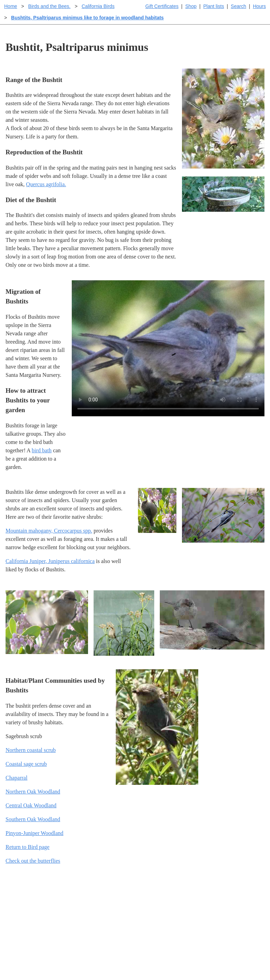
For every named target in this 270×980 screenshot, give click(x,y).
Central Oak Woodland (31, 805)
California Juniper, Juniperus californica (50, 561)
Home (11, 6)
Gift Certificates (162, 6)
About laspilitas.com (225, 922)
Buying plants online (160, 911)
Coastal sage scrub (26, 764)
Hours (259, 6)
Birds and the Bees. (49, 6)
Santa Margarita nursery (229, 911)
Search (238, 6)
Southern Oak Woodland (33, 819)
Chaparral (16, 778)
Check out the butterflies (33, 861)
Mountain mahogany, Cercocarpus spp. (49, 531)
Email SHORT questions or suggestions (93, 958)
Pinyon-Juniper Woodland (34, 833)
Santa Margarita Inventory (232, 900)
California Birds (98, 6)
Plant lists (214, 6)
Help (142, 900)
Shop (191, 6)
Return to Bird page (28, 847)
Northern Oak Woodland (33, 792)
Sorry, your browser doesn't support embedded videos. (168, 348)
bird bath (42, 450)
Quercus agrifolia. (46, 184)
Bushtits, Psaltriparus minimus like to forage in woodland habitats (87, 18)
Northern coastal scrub (31, 750)
